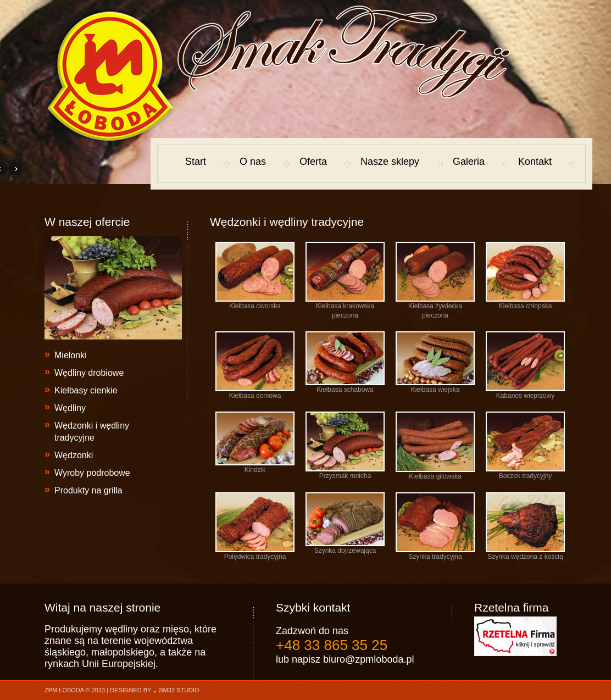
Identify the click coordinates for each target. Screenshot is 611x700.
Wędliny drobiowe (89, 373)
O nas (253, 162)
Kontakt (535, 162)
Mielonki (71, 355)
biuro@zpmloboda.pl (368, 659)
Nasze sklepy (390, 162)
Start (196, 162)
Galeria (469, 162)
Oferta (313, 162)
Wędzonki (74, 455)
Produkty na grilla (88, 490)
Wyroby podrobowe (92, 473)
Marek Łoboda (111, 76)
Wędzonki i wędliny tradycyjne (92, 432)
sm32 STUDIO (179, 690)
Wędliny (70, 408)
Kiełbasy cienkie (86, 390)
